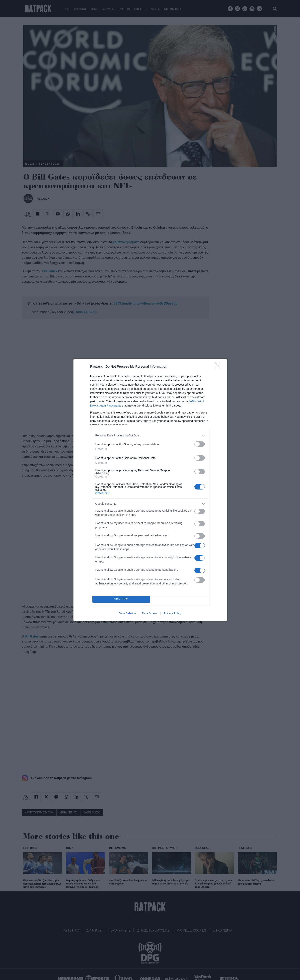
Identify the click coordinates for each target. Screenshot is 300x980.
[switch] (200, 444)
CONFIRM (121, 599)
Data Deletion (127, 613)
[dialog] (150, 490)
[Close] (219, 367)
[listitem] (150, 435)
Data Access (150, 613)
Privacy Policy (172, 613)
